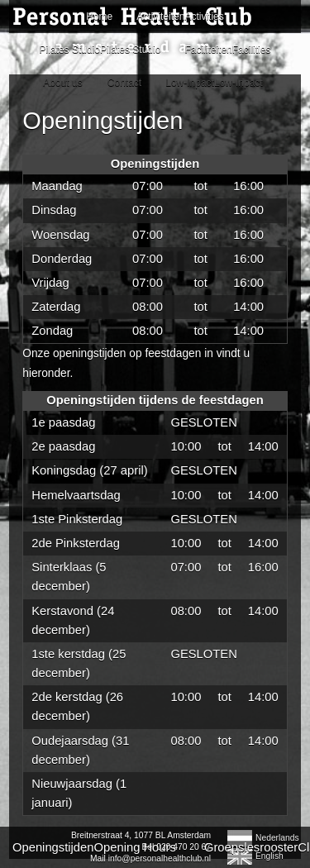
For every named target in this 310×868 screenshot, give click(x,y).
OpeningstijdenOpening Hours (94, 847)
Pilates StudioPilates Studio (100, 50)
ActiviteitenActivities (180, 17)
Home (99, 17)
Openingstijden (103, 121)
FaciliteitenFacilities (227, 50)
